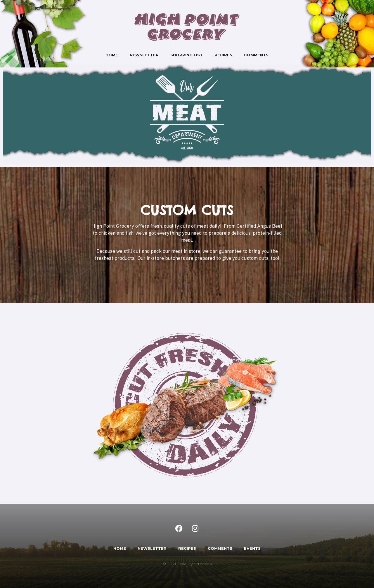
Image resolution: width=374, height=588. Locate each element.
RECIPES (187, 548)
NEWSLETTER (152, 548)
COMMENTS (220, 548)
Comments (256, 55)
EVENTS (252, 548)
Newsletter (144, 55)
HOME (120, 548)
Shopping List (187, 55)
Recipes (223, 55)
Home (112, 55)
